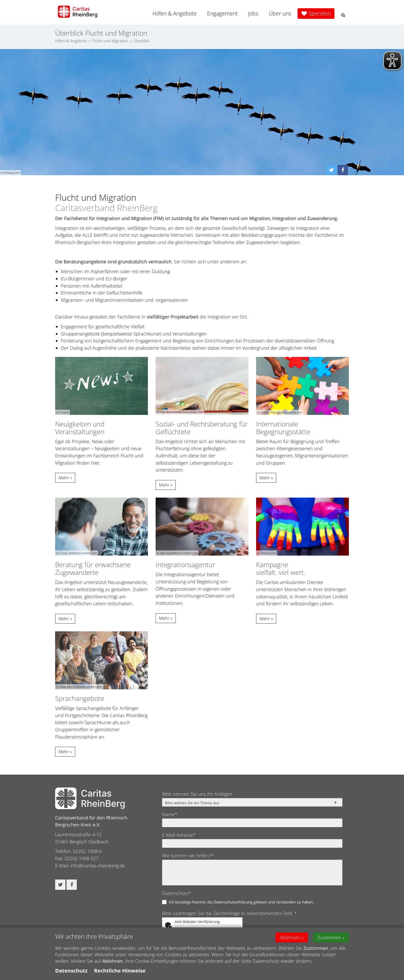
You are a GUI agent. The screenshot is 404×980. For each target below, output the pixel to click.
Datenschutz (71, 973)
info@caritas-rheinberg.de (98, 866)
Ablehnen (290, 940)
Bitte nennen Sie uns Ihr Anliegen (197, 794)
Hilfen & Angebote (175, 13)
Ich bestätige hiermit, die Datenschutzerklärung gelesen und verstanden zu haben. (242, 902)
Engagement (222, 13)
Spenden (320, 13)
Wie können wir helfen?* (188, 856)
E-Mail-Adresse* (179, 835)
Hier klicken (208, 927)
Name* (170, 814)
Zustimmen (329, 940)
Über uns (280, 13)
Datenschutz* (177, 893)
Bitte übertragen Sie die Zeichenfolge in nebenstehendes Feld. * (229, 913)
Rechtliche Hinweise (120, 973)
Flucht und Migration (110, 41)
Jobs (253, 13)
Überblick (141, 41)
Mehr (64, 478)
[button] (343, 15)
